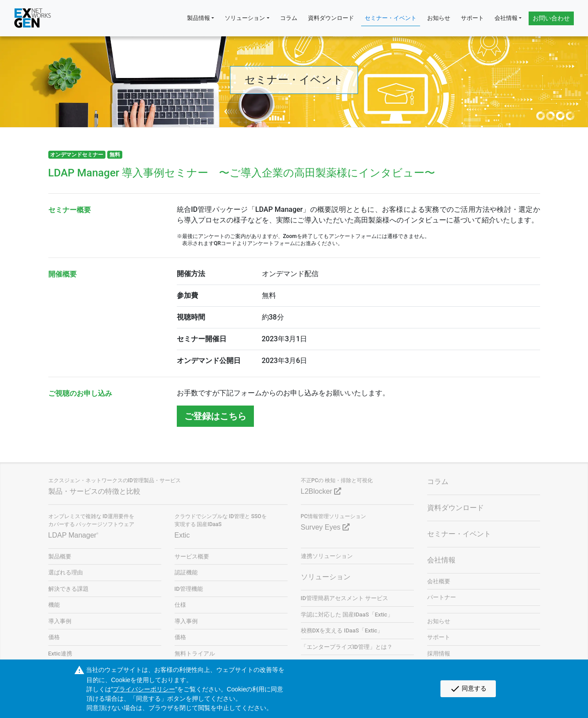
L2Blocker (321, 491)
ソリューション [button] (245, 18)
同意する (468, 689)
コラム (289, 18)
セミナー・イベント (391, 18)
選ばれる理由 (66, 572)
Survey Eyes (325, 527)
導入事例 (60, 621)
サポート (472, 18)
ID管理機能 (189, 589)
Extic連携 (60, 654)
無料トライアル (195, 654)
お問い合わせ (551, 18)
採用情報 (439, 654)
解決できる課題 (68, 589)
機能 (54, 605)
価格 (54, 637)
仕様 (180, 605)
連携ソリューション (327, 556)
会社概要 (439, 581)
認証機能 (186, 572)
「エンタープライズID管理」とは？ (347, 647)
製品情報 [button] (199, 18)
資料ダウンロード (331, 18)
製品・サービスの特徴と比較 (94, 491)
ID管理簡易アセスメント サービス (345, 598)
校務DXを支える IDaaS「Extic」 (342, 630)
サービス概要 (192, 556)
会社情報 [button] (506, 18)
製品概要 (60, 556)
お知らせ (439, 18)
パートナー (442, 597)
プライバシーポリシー (144, 689)
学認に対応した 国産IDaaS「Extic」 (347, 615)
